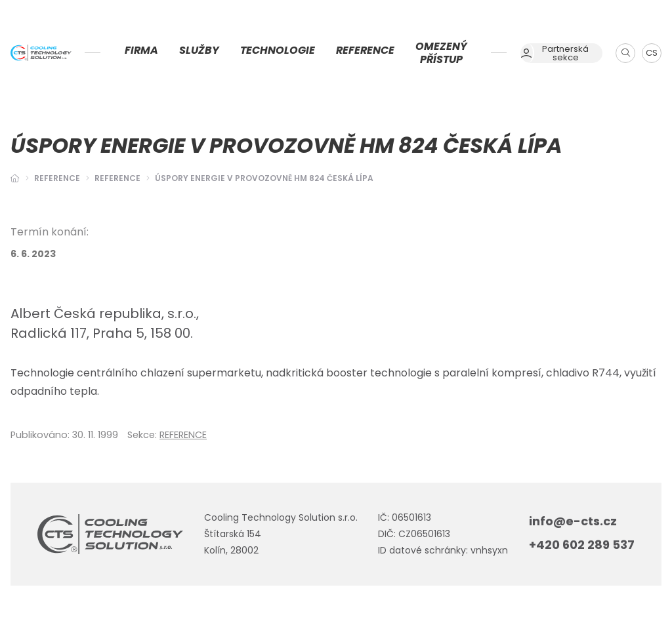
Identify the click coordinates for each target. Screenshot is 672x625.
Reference (57, 178)
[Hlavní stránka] (15, 178)
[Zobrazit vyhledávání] (625, 53)
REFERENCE (117, 178)
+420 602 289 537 (582, 545)
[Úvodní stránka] (41, 53)
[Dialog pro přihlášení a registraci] (561, 53)
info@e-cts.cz (573, 521)
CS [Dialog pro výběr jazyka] (652, 53)
